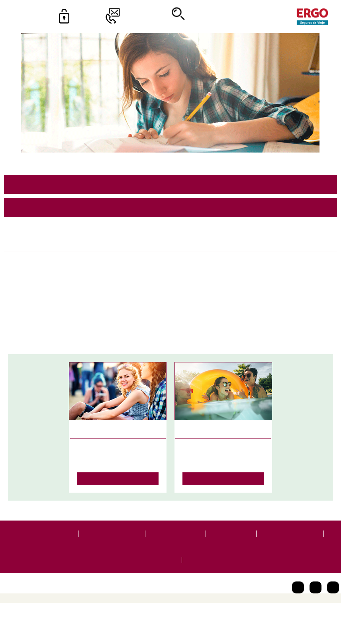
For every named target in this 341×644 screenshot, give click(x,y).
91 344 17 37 (170, 192)
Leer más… (118, 482)
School (236, 317)
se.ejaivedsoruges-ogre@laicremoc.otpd (170, 215)
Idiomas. (261, 317)
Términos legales (177, 538)
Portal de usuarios (47, 538)
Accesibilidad (232, 538)
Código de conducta (292, 538)
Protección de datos (112, 538)
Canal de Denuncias (148, 565)
